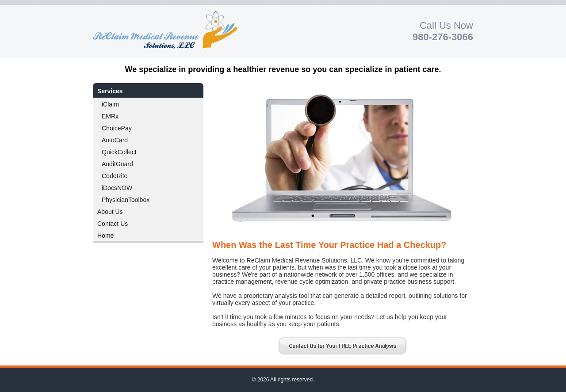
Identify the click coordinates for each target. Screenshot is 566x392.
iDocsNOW (117, 188)
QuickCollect (119, 152)
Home (105, 236)
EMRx (110, 116)
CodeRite (115, 176)
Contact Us (113, 224)
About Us (110, 212)
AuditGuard (117, 164)
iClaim (110, 104)
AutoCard (115, 140)
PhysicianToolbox (126, 200)
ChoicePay (117, 128)
